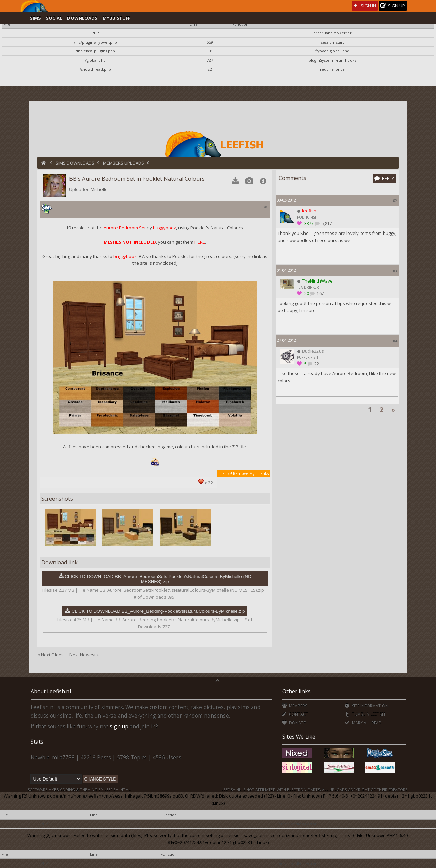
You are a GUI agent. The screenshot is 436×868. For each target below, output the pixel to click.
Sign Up (393, 6)
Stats (37, 742)
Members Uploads (123, 163)
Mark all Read (363, 723)
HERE (200, 242)
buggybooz (165, 228)
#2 (395, 201)
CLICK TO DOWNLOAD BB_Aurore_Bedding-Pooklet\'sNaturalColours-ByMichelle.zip (158, 611)
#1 (267, 207)
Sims (35, 18)
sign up (119, 726)
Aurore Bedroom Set (125, 228)
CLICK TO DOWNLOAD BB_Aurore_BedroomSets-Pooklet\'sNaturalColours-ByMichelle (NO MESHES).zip (158, 579)
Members (294, 706)
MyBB (54, 790)
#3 (395, 271)
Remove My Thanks (251, 473)
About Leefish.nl (51, 691)
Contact (295, 714)
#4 (395, 341)
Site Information (366, 706)
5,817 (326, 223)
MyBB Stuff (116, 18)
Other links (297, 691)
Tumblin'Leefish (365, 714)
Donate (294, 723)
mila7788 (63, 757)
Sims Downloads (75, 163)
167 (320, 294)
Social (54, 18)
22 (316, 364)
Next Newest (83, 655)
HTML (125, 790)
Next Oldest (53, 655)
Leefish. (112, 790)
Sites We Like (299, 737)
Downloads (82, 18)
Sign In (365, 6)
